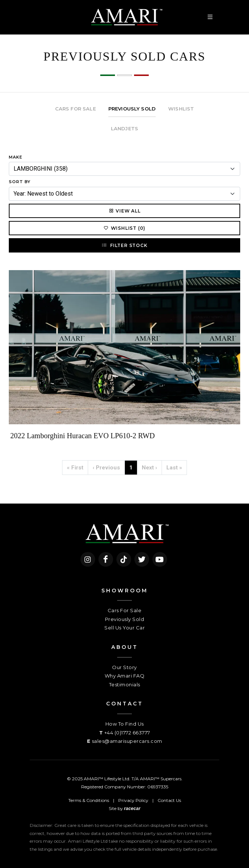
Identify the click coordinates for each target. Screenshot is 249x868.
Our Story (124, 667)
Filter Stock (124, 245)
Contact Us (169, 800)
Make (16, 157)
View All (124, 211)
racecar (132, 809)
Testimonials (125, 684)
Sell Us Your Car (124, 628)
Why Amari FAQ (125, 676)
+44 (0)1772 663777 (127, 733)
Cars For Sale (125, 610)
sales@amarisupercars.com (127, 741)
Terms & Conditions (89, 800)
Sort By (20, 182)
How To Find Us (125, 724)
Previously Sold (125, 619)
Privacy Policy (133, 800)
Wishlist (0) (125, 228)
